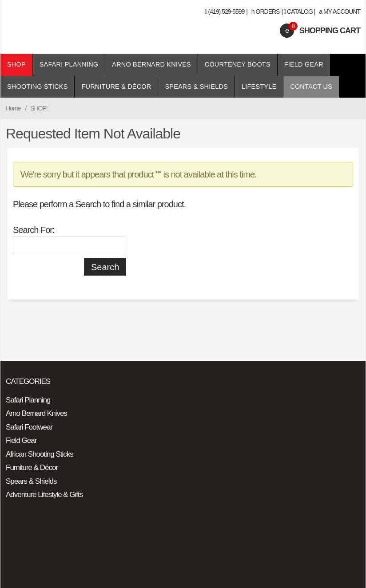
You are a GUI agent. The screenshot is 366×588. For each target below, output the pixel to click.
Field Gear (304, 64)
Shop (16, 64)
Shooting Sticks (37, 87)
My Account (340, 12)
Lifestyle (259, 87)
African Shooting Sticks (40, 454)
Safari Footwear (29, 427)
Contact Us (311, 87)
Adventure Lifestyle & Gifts (44, 495)
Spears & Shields (196, 87)
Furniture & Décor (116, 87)
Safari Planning (69, 64)
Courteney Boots (238, 64)
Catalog (300, 12)
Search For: (34, 230)
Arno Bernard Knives (151, 64)
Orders (266, 12)
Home (13, 108)
